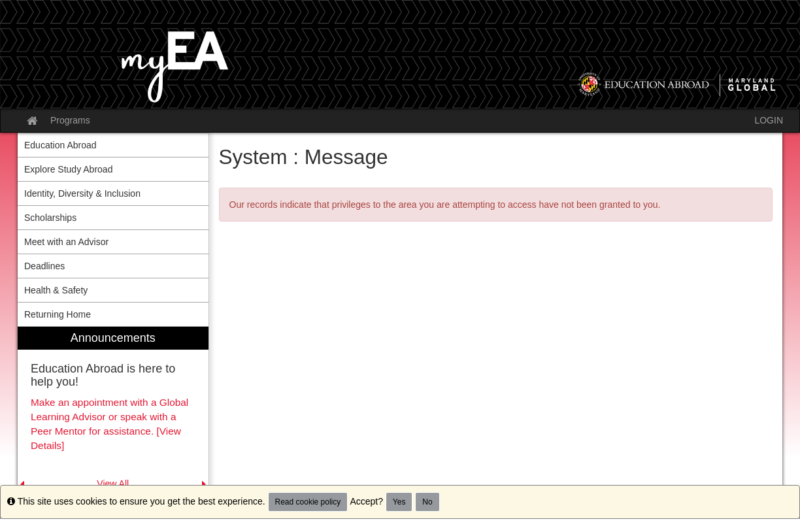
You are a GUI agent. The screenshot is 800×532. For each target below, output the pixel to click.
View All (113, 484)
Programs (70, 120)
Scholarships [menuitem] (50, 218)
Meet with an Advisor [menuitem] (66, 242)
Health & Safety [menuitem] (56, 290)
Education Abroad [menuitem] (60, 145)
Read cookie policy (308, 502)
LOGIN (769, 120)
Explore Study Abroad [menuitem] (68, 169)
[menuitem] (113, 409)
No (427, 502)
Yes (399, 502)
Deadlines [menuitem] (44, 266)
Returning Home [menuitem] (58, 314)
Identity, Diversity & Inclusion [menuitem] (82, 193)
